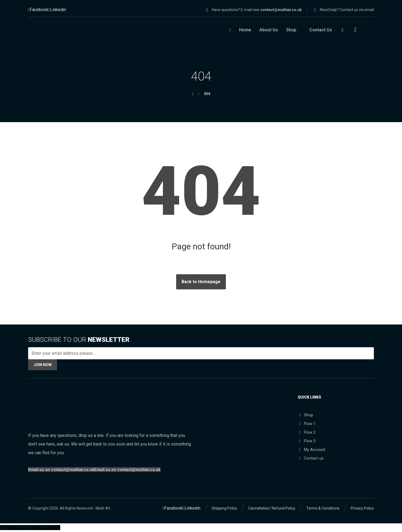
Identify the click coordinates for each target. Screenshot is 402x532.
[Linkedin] (57, 10)
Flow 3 (307, 441)
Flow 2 (307, 433)
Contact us (311, 459)
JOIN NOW (43, 365)
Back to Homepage (201, 282)
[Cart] (355, 29)
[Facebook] (38, 10)
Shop (305, 415)
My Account (311, 450)
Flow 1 (307, 424)
